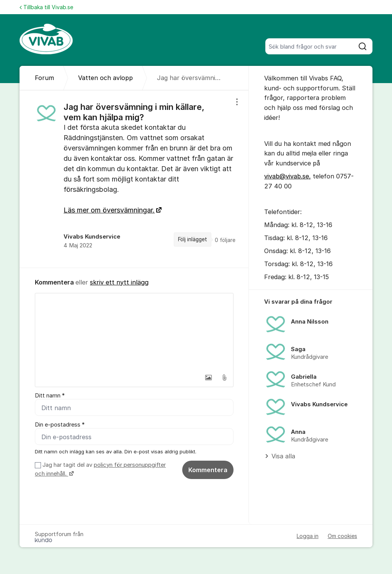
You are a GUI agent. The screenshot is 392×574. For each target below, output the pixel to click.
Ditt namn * (50, 396)
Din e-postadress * (60, 425)
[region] (134, 179)
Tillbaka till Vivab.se (46, 7)
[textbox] (134, 332)
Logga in (308, 536)
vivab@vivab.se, (287, 176)
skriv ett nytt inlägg (119, 282)
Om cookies (342, 536)
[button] (208, 378)
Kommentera (208, 470)
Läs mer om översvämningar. (109, 210)
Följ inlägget (193, 239)
